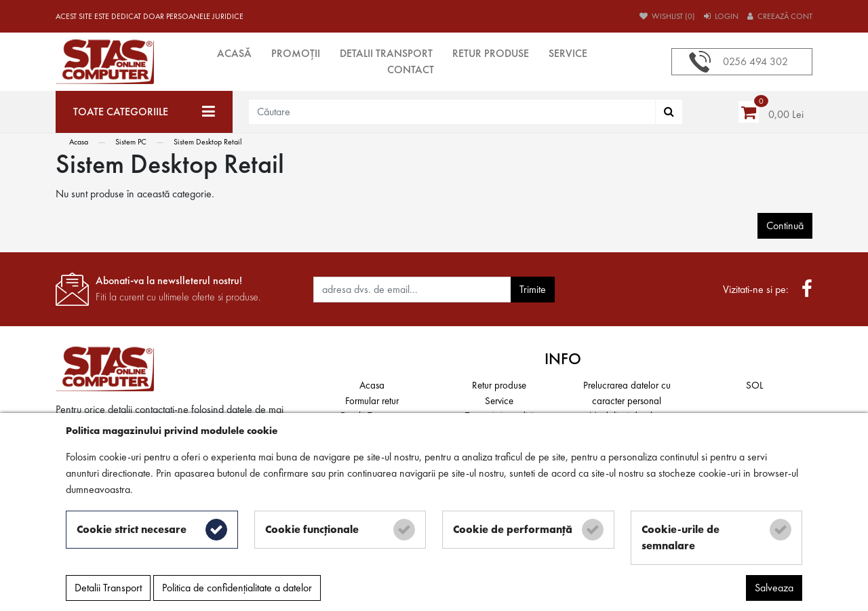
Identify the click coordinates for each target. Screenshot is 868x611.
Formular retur (372, 401)
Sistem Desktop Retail (208, 142)
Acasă (234, 53)
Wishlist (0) (667, 16)
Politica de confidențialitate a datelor (237, 588)
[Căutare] (669, 112)
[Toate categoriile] (144, 112)
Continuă (785, 225)
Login (721, 16)
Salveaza (774, 588)
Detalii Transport (386, 53)
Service (568, 53)
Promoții (296, 53)
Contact (411, 70)
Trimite (533, 289)
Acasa (79, 142)
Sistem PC (131, 142)
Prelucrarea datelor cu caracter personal (627, 393)
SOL (754, 385)
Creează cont (780, 16)
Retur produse (491, 53)
